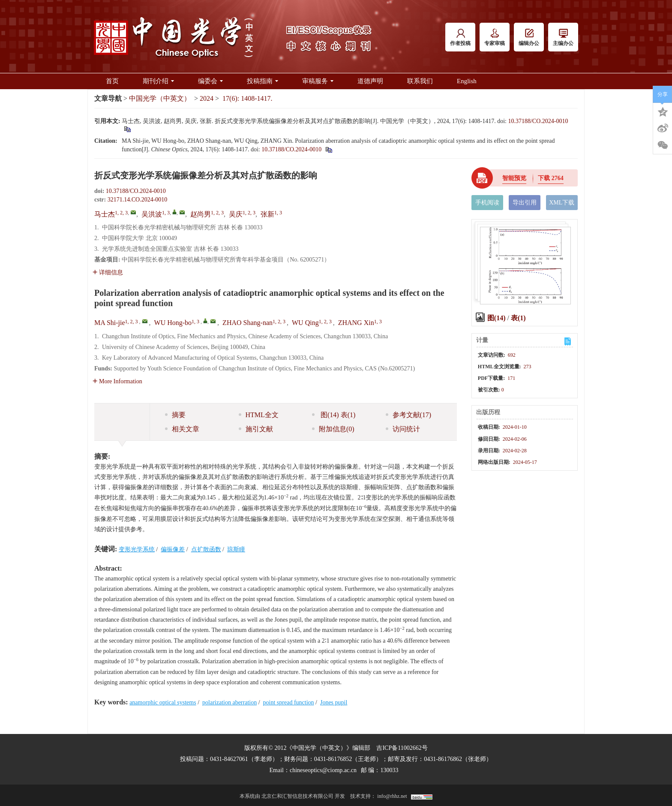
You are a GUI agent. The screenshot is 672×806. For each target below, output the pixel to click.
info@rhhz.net (392, 796)
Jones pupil (334, 702)
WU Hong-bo (173, 323)
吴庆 (236, 214)
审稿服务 (318, 81)
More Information (117, 381)
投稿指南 (262, 81)
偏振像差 (173, 549)
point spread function (289, 702)
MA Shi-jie (110, 323)
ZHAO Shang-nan (247, 323)
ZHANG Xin (356, 323)
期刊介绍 (158, 81)
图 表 (334, 415)
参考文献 (409, 415)
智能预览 (514, 178)
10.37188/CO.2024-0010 (538, 121)
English (467, 81)
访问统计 (403, 429)
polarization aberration (229, 702)
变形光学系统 (137, 549)
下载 (551, 178)
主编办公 (563, 38)
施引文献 (256, 429)
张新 (267, 214)
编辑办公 (529, 38)
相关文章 (182, 429)
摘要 (175, 415)
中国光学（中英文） (160, 98)
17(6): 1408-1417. (247, 98)
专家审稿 (495, 38)
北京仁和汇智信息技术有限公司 (297, 796)
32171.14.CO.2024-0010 (138, 200)
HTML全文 (259, 415)
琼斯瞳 (236, 549)
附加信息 (333, 429)
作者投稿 (460, 38)
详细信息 (108, 272)
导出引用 (525, 203)
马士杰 (105, 214)
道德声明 (370, 81)
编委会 (210, 81)
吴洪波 (152, 214)
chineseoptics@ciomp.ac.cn (323, 770)
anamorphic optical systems (163, 702)
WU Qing (305, 323)
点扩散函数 (206, 549)
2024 (207, 98)
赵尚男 (201, 214)
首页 (112, 81)
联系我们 (420, 81)
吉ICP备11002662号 (402, 748)
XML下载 (562, 203)
